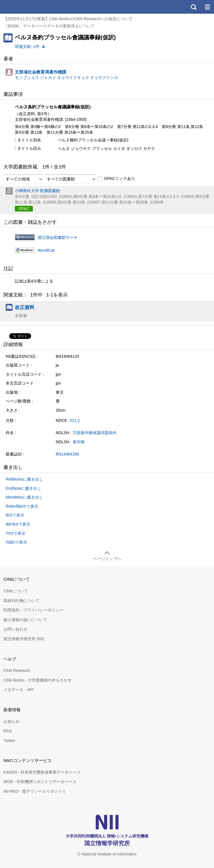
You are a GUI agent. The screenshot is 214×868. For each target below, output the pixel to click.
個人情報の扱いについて (25, 620)
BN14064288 (67, 454)
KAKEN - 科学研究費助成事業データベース (42, 772)
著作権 (79, 442)
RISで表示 (15, 515)
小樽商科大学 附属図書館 (37, 191)
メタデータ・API (19, 690)
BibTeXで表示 (18, 524)
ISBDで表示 (16, 542)
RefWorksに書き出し (24, 479)
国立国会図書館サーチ (58, 237)
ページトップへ (107, 559)
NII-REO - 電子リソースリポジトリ (35, 791)
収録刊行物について (21, 601)
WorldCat (46, 250)
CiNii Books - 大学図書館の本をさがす (38, 680)
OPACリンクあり (116, 179)
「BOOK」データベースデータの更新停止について (49, 26)
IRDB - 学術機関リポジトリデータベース (40, 782)
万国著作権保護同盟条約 (95, 433)
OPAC (24, 209)
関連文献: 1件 (27, 46)
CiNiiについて (16, 591)
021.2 (75, 420)
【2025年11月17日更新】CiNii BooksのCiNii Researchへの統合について (68, 19)
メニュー (207, 7)
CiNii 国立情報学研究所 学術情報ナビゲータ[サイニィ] (25, 7)
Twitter (9, 741)
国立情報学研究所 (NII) (24, 639)
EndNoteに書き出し (23, 488)
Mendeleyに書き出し (24, 497)
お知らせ (11, 721)
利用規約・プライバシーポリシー (33, 610)
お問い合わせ (15, 629)
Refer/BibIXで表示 (22, 506)
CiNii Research (17, 670)
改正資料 (25, 307)
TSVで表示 (16, 533)
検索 (193, 7)
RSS (8, 731)
